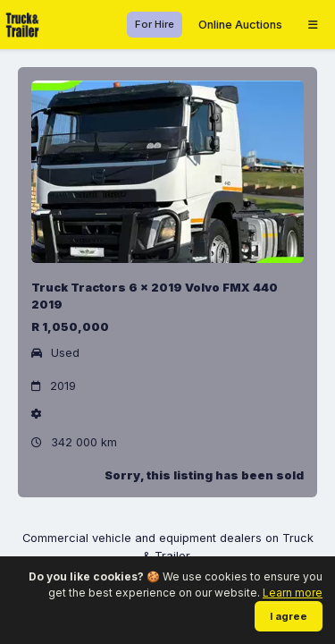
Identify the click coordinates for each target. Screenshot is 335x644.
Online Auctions (240, 25)
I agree (289, 616)
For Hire (155, 24)
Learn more (293, 593)
